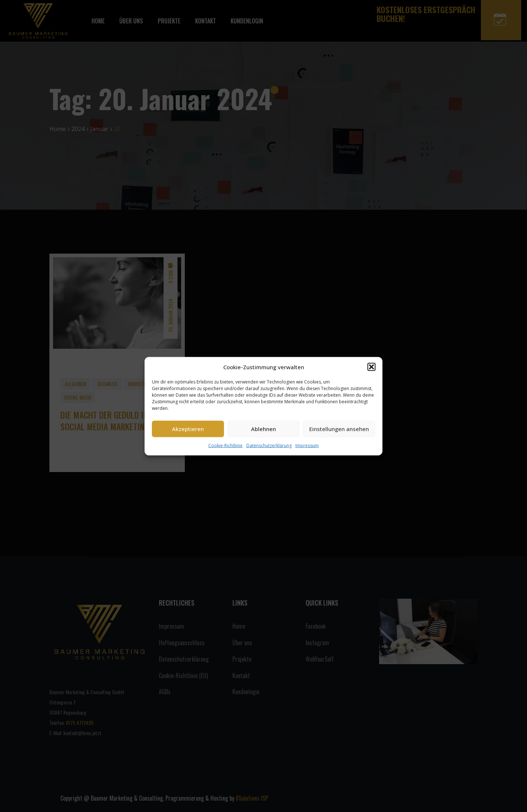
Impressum (307, 445)
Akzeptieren (188, 429)
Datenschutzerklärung (269, 445)
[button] (371, 367)
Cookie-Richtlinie (225, 445)
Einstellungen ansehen (339, 429)
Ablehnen (263, 429)
